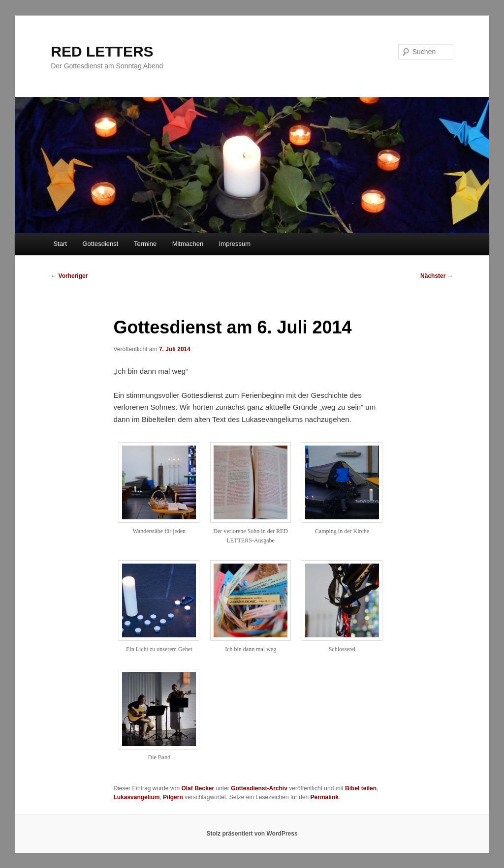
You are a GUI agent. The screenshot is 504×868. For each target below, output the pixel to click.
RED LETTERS (102, 51)
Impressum (235, 244)
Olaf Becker (198, 788)
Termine (145, 244)
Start (60, 244)
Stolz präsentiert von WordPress (252, 834)
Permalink (325, 797)
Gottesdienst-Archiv (259, 788)
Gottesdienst (100, 244)
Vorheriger (69, 276)
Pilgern (173, 797)
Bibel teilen (361, 788)
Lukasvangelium (136, 797)
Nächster (437, 276)
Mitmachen (188, 244)
